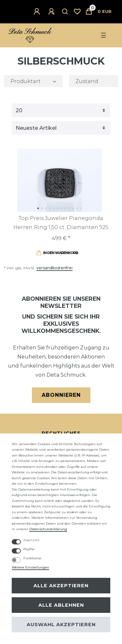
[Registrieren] (52, 12)
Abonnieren (61, 395)
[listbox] (60, 180)
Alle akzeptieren (61, 586)
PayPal (29, 549)
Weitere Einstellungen (30, 567)
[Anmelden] (38, 12)
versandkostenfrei (54, 268)
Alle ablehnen (61, 605)
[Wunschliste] (77, 12)
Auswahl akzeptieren (61, 625)
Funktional (32, 558)
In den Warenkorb (57, 253)
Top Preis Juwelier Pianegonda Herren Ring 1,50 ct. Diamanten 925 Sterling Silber (61, 224)
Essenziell (31, 540)
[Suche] (65, 12)
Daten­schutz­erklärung (48, 529)
